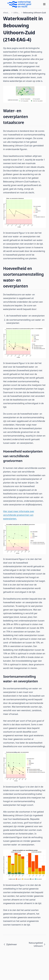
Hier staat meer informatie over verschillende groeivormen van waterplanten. (19, 515)
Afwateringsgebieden (7, 13)
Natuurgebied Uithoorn (37, 944)
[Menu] (44, 4)
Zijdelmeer (10, 944)
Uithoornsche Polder (17, 13)
